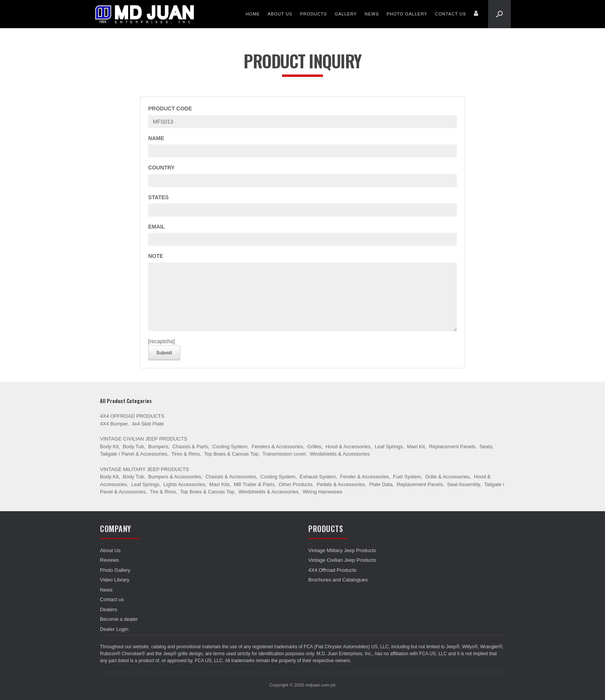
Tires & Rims (186, 454)
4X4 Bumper (114, 424)
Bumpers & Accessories (175, 477)
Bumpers (158, 447)
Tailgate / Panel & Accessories (134, 454)
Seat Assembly (464, 484)
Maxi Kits (219, 484)
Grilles (314, 447)
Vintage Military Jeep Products (144, 469)
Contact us (451, 14)
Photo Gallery (407, 14)
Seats (486, 447)
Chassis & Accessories (231, 477)
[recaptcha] (161, 341)
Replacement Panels (452, 447)
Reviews (109, 560)
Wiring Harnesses (322, 492)
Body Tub (133, 447)
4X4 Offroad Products (132, 416)
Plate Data (381, 484)
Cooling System (230, 447)
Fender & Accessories (364, 477)
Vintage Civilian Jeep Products (144, 439)
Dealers (109, 609)
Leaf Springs (389, 447)
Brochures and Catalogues (338, 580)
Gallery (346, 14)
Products (314, 14)
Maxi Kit (416, 447)
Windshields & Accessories (340, 454)
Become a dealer (119, 619)
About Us (280, 14)
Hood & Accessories (348, 447)
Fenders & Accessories (277, 447)
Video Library (115, 580)
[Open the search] (499, 14)
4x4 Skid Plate (148, 424)
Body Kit (109, 447)
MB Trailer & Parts (254, 484)
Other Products (295, 484)
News (372, 14)
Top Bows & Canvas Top (231, 454)
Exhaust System (318, 477)
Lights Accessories (184, 484)
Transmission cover (284, 454)
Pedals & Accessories (341, 484)
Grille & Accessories (448, 477)
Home (253, 14)
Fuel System (407, 477)
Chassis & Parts (190, 447)
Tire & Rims (163, 492)
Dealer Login (114, 629)
